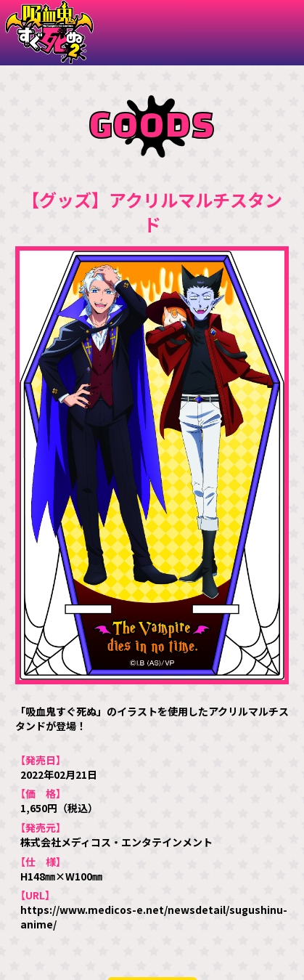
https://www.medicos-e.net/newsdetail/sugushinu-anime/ (154, 917)
